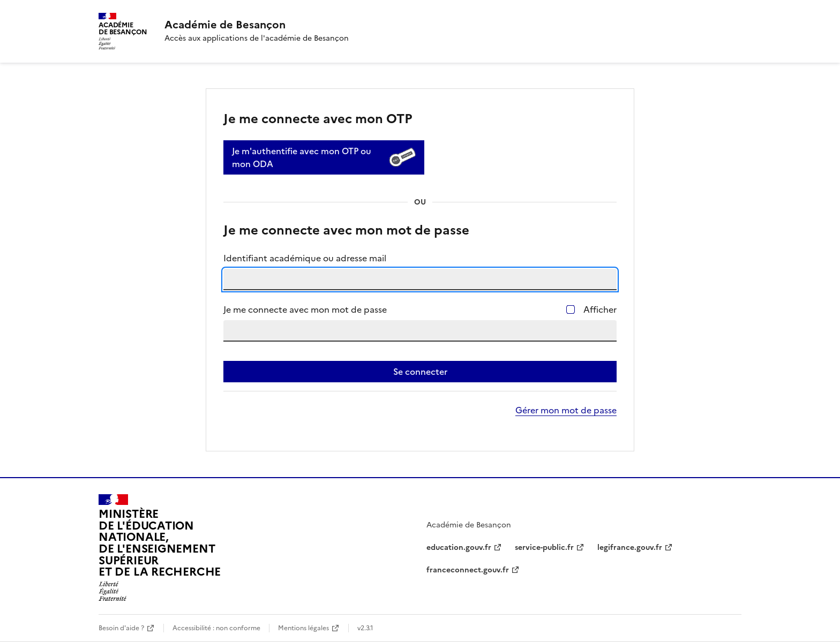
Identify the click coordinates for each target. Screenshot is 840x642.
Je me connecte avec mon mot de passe (305, 309)
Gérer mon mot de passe (566, 410)
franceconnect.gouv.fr (468, 570)
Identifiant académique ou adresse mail (305, 258)
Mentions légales (303, 628)
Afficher (600, 309)
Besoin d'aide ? (121, 628)
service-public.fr (544, 547)
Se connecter (420, 372)
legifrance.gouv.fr (630, 547)
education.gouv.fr (459, 547)
